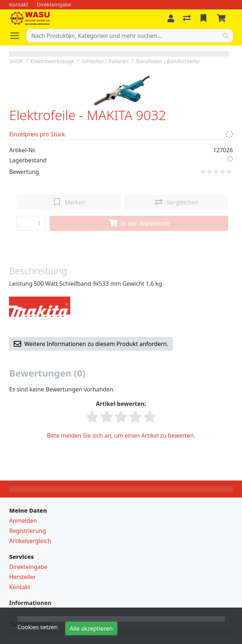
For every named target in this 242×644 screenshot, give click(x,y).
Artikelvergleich (30, 541)
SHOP (16, 61)
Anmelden (23, 521)
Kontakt (20, 587)
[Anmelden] (171, 18)
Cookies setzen (37, 627)
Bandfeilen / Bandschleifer (168, 61)
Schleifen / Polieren (105, 61)
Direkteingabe (28, 567)
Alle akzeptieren (91, 628)
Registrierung (27, 531)
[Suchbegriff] (122, 36)
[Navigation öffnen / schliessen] (18, 36)
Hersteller (22, 577)
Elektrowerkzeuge (52, 61)
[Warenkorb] (223, 18)
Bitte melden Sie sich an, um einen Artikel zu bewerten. (121, 435)
